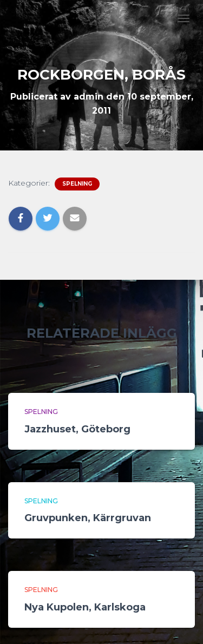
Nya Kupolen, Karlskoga (85, 607)
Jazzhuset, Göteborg (77, 429)
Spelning (77, 184)
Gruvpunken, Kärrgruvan (88, 518)
